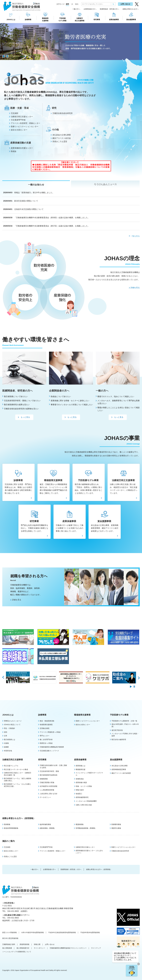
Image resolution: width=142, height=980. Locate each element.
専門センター (45, 736)
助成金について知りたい (61, 396)
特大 (77, 4)
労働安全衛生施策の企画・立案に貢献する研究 (53, 766)
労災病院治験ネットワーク (49, 751)
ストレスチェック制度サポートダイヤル (89, 774)
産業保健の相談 (81, 782)
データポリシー (45, 797)
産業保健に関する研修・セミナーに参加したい (70, 401)
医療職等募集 (116, 824)
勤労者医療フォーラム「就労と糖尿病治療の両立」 (18, 780)
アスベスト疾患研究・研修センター (26, 123)
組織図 (6, 747)
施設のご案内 (8, 841)
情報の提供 (80, 790)
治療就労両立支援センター (85, 847)
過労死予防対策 (117, 730)
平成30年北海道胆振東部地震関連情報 (62, 932)
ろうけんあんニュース (105, 184)
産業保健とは (81, 766)
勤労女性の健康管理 (119, 740)
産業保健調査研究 (82, 797)
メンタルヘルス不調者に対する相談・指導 (125, 735)
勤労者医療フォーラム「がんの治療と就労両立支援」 (18, 785)
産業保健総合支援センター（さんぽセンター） (89, 852)
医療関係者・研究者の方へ (109, 9)
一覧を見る (135, 236)
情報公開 (37, 944)
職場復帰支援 (81, 769)
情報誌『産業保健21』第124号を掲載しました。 (34, 193)
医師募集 (7, 824)
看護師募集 (80, 824)
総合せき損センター (19, 130)
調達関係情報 (25, 944)
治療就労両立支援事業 (80, 19)
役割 (5, 732)
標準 (67, 4)
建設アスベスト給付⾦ (62, 138)
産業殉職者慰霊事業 (119, 769)
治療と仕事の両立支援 (84, 805)
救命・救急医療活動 (47, 721)
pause (7, 56)
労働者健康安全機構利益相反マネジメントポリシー (68, 948)
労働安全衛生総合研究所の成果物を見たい (21, 409)
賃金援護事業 (131, 20)
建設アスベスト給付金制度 (121, 773)
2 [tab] (24, 56)
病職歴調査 (44, 779)
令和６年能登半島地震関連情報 (33, 932)
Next (139, 678)
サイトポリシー (40, 948)
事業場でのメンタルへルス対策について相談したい (72, 405)
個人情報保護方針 (23, 948)
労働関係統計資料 (9, 944)
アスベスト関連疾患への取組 (50, 732)
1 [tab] (16, 56)
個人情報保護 (7, 948)
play (4, 56)
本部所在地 (8, 751)
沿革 (5, 736)
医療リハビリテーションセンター (25, 127)
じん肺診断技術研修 (47, 790)
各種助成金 (80, 779)
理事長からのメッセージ (13, 721)
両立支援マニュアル (11, 766)
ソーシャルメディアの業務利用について (17, 952)
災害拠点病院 (45, 728)
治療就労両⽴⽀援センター (22, 117)
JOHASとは (11, 20)
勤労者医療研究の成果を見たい (17, 405)
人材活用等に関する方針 (49, 794)
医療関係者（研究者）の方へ (71, 869)
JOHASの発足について (12, 725)
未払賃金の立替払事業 (120, 766)
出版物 (6, 743)
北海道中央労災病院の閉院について (29, 209)
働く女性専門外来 (46, 740)
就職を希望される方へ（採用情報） (19, 818)
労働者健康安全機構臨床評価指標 (52, 747)
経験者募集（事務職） (48, 828)
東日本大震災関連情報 (10, 938)
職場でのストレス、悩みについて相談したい (116, 396)
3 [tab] (31, 56)
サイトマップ (96, 948)
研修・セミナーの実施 (84, 786)
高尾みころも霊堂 (10, 857)
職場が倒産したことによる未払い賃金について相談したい (119, 409)
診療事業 (28, 20)
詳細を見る (135, 288)
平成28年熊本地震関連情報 (90, 932)
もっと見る (25, 417)
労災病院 (15, 113)
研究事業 (97, 20)
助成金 (14, 151)
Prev (3, 678)
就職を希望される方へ (131, 9)
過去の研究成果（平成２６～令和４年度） (125, 725)
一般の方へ (76, 9)
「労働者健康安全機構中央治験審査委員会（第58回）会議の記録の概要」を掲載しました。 (52, 218)
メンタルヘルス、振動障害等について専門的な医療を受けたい (119, 402)
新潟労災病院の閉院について (26, 201)
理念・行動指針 (10, 728)
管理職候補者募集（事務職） (86, 828)
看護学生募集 (116, 828)
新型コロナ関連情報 (10, 932)
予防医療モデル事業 (62, 19)
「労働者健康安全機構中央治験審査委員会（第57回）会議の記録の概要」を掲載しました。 (52, 226)
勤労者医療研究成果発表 (49, 775)
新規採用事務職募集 (11, 828)
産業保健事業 (114, 20)
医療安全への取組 (46, 743)
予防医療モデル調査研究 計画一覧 (124, 721)
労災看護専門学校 (46, 847)
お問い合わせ (125, 4)
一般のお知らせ (36, 185)
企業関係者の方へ (90, 9)
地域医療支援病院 (46, 725)
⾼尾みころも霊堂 (60, 141)
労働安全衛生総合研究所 (120, 851)
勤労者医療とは (10, 740)
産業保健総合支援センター (22, 148)
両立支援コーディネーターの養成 (16, 769)
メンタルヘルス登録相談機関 (86, 801)
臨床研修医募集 (45, 824)
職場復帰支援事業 (45, 19)
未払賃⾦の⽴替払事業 (62, 135)
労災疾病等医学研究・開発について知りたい (22, 401)
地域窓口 (79, 794)
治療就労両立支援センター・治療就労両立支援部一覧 (18, 774)
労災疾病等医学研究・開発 (49, 771)
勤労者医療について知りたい (16, 396)
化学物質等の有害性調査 (49, 786)
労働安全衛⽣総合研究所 (63, 113)
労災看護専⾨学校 (18, 120)
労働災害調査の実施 (47, 782)
